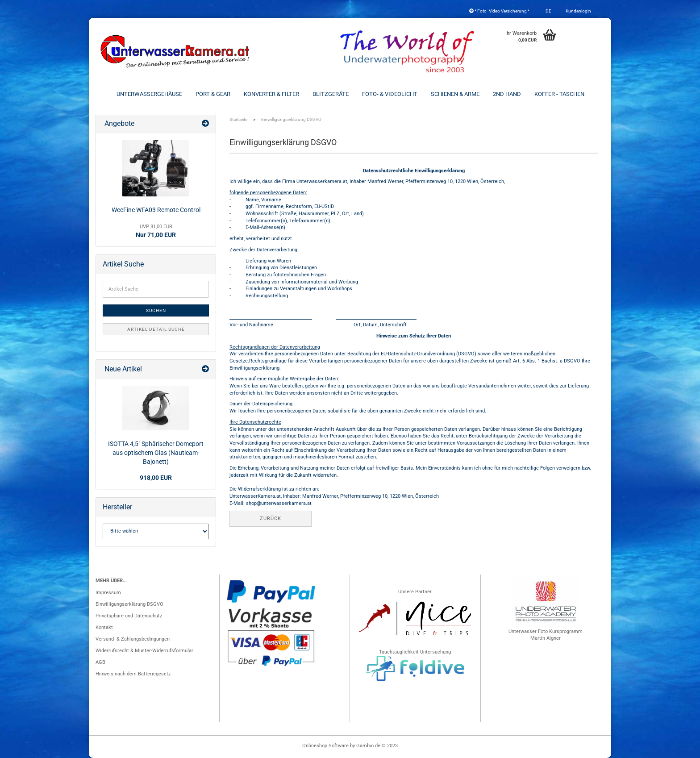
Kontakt (104, 627)
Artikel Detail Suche (156, 329)
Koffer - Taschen (559, 94)
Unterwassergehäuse (149, 94)
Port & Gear (213, 94)
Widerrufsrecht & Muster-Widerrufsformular (144, 651)
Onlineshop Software (325, 746)
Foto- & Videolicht (390, 94)
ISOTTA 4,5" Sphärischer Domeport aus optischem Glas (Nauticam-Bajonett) (156, 453)
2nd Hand (507, 94)
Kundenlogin (578, 11)
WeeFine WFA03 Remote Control (156, 210)
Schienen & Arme (455, 94)
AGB (100, 662)
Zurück (271, 519)
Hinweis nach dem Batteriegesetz (133, 674)
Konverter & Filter (271, 94)
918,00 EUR (156, 478)
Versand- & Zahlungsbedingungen (133, 639)
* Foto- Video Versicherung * (499, 11)
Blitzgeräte (331, 94)
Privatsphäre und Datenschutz (129, 616)
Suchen (156, 310)
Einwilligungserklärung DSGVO (129, 604)
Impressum (108, 593)
